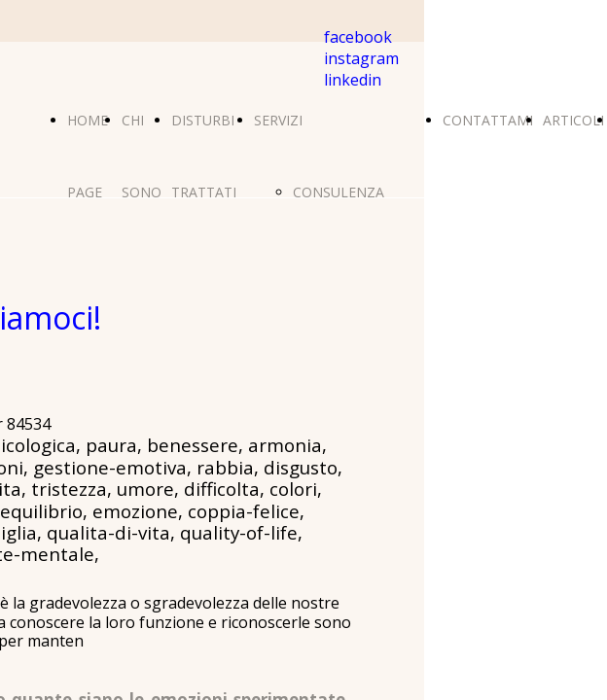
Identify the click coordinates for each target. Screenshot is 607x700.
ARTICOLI (573, 120)
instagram (361, 58)
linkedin (353, 80)
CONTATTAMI (488, 120)
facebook (358, 37)
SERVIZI (278, 120)
